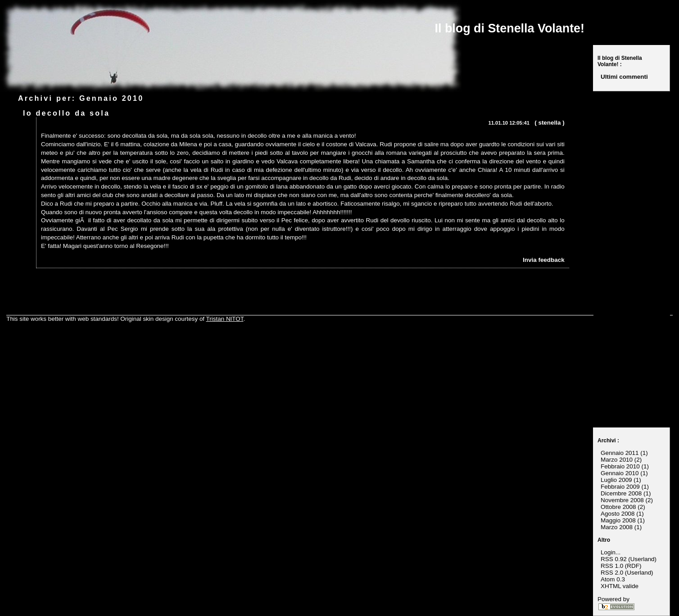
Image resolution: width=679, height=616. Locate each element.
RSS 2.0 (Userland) (627, 573)
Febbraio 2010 (620, 466)
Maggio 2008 (618, 520)
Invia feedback (544, 260)
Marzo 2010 (617, 460)
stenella (549, 123)
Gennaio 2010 (620, 473)
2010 (133, 98)
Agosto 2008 (618, 514)
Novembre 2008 (622, 500)
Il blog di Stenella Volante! (510, 28)
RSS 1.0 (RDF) (621, 566)
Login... (611, 552)
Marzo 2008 (617, 527)
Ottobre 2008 (618, 507)
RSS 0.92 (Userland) (629, 559)
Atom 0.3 (613, 579)
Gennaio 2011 (620, 453)
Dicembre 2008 (621, 493)
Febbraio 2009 (620, 487)
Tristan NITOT (225, 319)
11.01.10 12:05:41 (509, 123)
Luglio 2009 (616, 480)
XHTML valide (620, 586)
